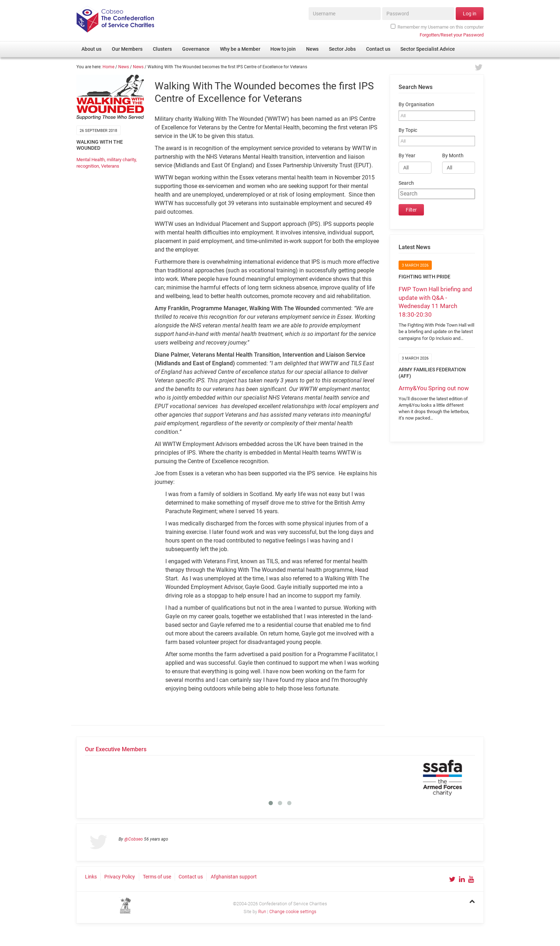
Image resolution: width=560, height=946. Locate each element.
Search (406, 183)
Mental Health (91, 160)
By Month (453, 156)
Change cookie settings (293, 912)
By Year (407, 156)
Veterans (110, 166)
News (124, 67)
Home (108, 67)
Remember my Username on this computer (437, 27)
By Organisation (416, 105)
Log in (470, 14)
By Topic (408, 130)
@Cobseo (134, 839)
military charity (121, 160)
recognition (88, 166)
